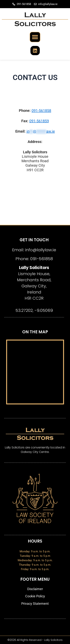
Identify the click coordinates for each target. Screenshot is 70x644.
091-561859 (39, 121)
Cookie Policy (35, 596)
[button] (35, 37)
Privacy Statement (35, 604)
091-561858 (41, 111)
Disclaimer (35, 589)
